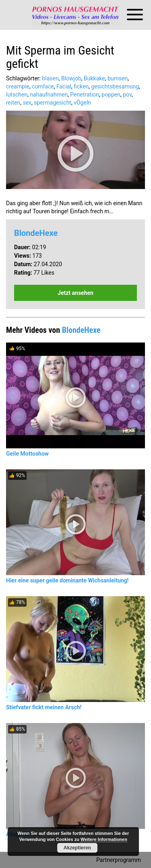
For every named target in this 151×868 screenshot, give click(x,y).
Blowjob (71, 78)
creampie (18, 86)
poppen (111, 95)
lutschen (17, 95)
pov (127, 95)
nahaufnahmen (49, 95)
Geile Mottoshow (27, 454)
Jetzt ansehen (75, 293)
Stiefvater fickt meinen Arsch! (44, 707)
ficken (81, 86)
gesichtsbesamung (115, 86)
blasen (50, 78)
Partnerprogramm (119, 860)
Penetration (85, 95)
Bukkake (94, 78)
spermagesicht (53, 103)
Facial (64, 86)
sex (27, 103)
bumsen (118, 78)
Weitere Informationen (104, 839)
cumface (43, 86)
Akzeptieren (77, 848)
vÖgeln (82, 103)
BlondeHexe (36, 233)
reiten (13, 103)
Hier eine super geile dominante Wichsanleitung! (67, 580)
